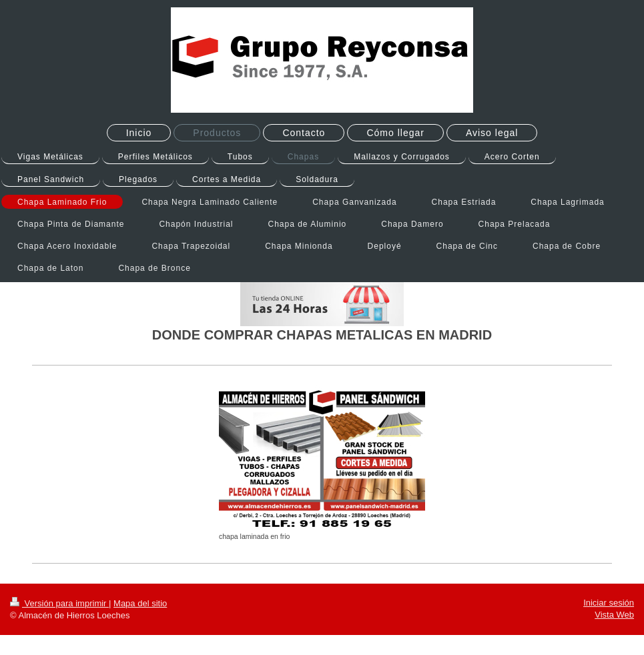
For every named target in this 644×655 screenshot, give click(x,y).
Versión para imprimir (59, 603)
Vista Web (614, 615)
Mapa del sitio (140, 603)
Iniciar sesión (609, 603)
